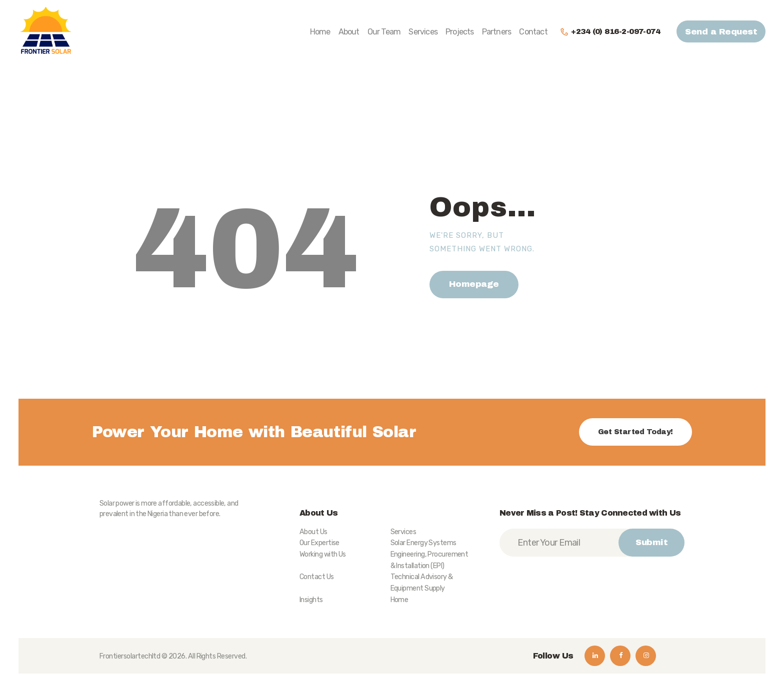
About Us (313, 532)
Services (403, 532)
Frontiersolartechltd (130, 656)
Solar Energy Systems (423, 543)
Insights (311, 600)
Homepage (474, 284)
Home (399, 600)
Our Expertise (319, 543)
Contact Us (317, 577)
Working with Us (323, 554)
